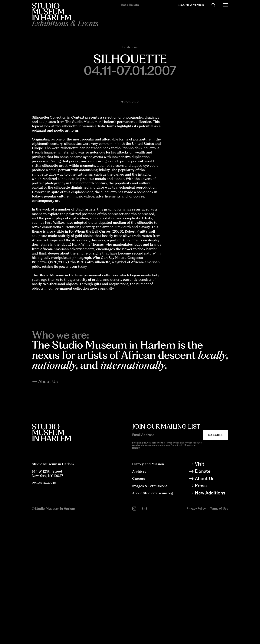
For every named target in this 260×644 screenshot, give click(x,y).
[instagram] (134, 635)
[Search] (213, 5)
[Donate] (211, 598)
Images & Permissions (150, 612)
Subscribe (216, 561)
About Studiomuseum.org (153, 619)
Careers (139, 605)
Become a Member (191, 5)
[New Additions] (211, 620)
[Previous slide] (81, 148)
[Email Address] (166, 561)
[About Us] (211, 605)
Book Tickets (130, 5)
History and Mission (148, 590)
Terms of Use (219, 635)
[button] (123, 215)
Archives (139, 597)
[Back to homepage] (51, 12)
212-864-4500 (44, 609)
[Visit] (211, 591)
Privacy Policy (196, 635)
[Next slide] (179, 148)
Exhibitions (130, 47)
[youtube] (145, 635)
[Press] (211, 613)
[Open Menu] (226, 5)
